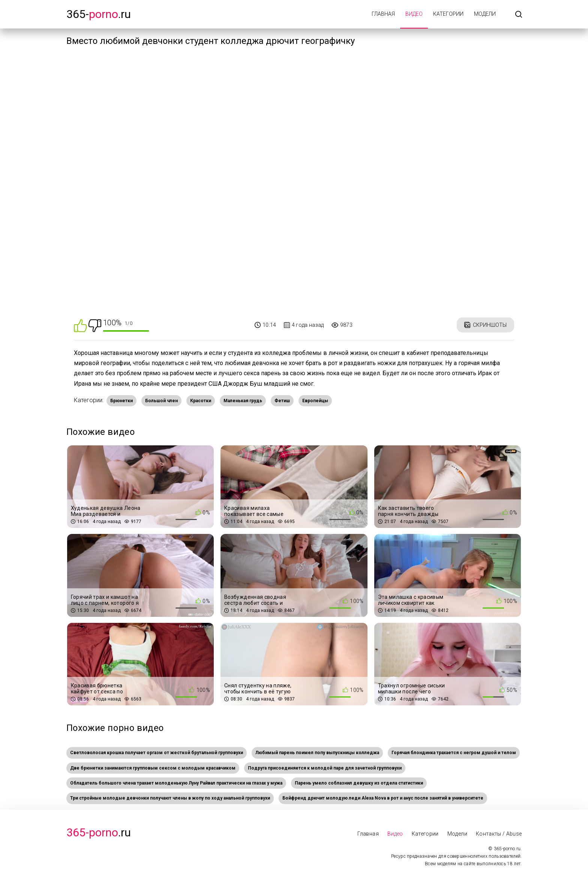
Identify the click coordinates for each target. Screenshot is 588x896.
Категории (448, 14)
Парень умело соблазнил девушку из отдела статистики (359, 783)
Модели (485, 14)
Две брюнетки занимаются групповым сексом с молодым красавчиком (153, 768)
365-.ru (99, 14)
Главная (383, 14)
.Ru (99, 832)
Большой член (161, 401)
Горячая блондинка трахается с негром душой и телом (454, 753)
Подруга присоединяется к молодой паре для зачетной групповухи (325, 768)
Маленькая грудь (243, 401)
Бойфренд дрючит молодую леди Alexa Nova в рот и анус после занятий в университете (383, 798)
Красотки (201, 401)
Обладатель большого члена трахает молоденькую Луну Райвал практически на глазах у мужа (176, 783)
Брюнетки (121, 401)
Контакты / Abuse (499, 834)
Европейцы (315, 401)
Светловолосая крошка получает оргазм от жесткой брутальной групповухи (157, 753)
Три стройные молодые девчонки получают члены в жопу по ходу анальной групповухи (170, 798)
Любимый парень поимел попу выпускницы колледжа (317, 753)
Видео (414, 14)
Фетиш (282, 401)
